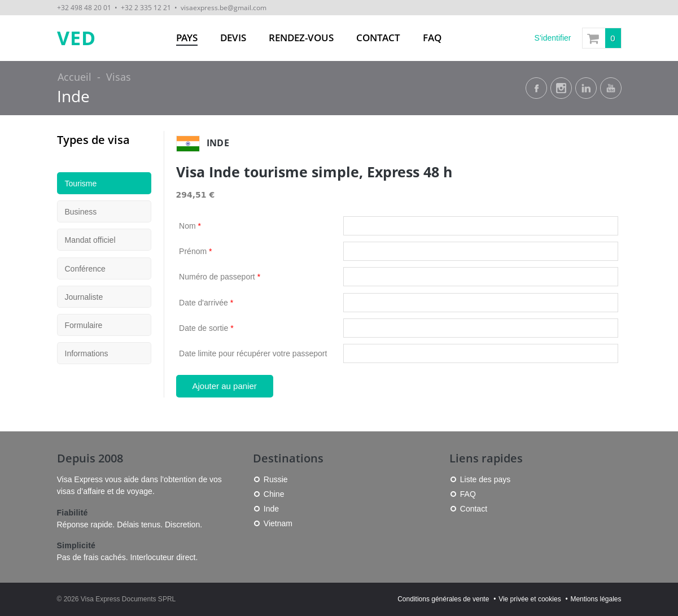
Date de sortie (206, 328)
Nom (190, 226)
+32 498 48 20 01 (84, 7)
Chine (274, 494)
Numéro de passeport (220, 277)
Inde (73, 96)
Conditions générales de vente (443, 599)
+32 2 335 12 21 (146, 7)
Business (81, 212)
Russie (276, 479)
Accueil (75, 77)
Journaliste (84, 297)
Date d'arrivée (206, 303)
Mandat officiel (90, 240)
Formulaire (84, 325)
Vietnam (278, 523)
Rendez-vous (301, 38)
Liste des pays (485, 479)
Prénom (195, 251)
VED (76, 38)
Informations (87, 353)
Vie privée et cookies (530, 599)
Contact (378, 38)
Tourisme (81, 184)
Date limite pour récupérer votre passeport (253, 353)
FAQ (432, 38)
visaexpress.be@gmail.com (224, 7)
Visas (119, 77)
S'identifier (553, 38)
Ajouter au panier (225, 386)
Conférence (85, 269)
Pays (187, 38)
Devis (233, 38)
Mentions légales (596, 599)
